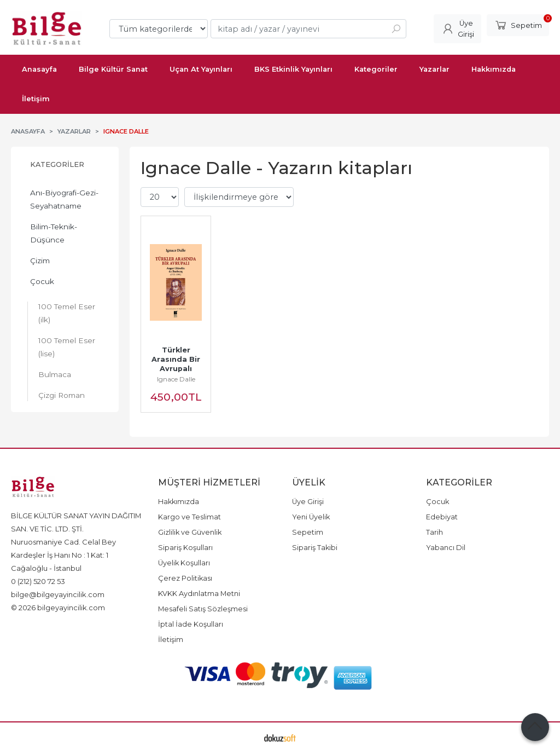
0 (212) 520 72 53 (38, 581)
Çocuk (42, 281)
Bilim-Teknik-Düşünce (54, 233)
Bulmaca (55, 374)
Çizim (40, 261)
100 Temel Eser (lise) (67, 347)
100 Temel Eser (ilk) (67, 313)
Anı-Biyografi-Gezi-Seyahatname (64, 199)
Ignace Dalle (176, 379)
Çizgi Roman (62, 395)
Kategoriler (57, 164)
